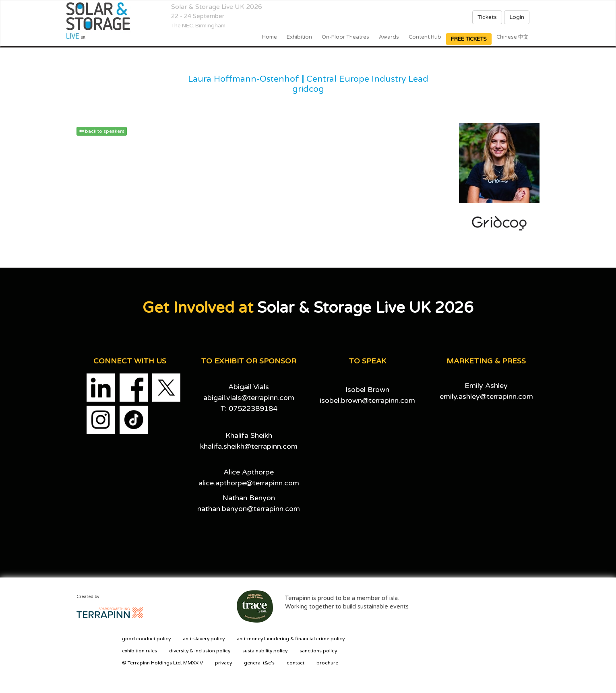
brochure (327, 663)
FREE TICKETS (469, 39)
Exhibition (299, 37)
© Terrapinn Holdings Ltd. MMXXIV (162, 663)
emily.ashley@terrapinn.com (486, 396)
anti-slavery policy (204, 639)
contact (296, 663)
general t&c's (259, 663)
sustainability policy (265, 651)
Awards (389, 37)
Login (517, 17)
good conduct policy (146, 639)
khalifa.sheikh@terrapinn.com (249, 446)
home (270, 37)
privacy (223, 663)
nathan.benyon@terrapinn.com (249, 509)
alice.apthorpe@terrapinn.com (249, 483)
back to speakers (102, 131)
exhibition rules (140, 651)
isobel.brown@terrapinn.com (367, 400)
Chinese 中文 (513, 37)
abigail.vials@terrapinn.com (249, 398)
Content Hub (425, 37)
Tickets (487, 17)
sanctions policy (318, 651)
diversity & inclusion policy (200, 651)
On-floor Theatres (345, 37)
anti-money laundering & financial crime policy (291, 639)
